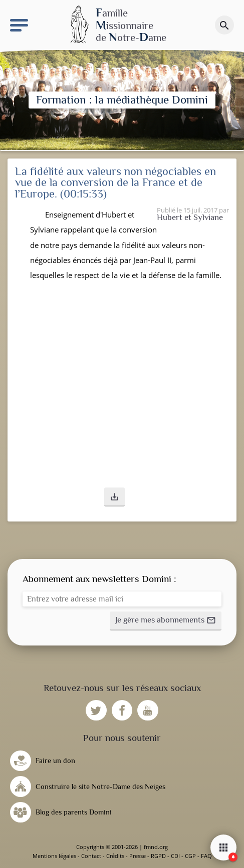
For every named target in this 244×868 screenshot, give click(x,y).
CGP (190, 856)
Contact (91, 856)
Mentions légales (54, 856)
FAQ (206, 856)
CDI (175, 856)
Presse (138, 856)
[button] (114, 497)
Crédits (115, 856)
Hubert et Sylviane (190, 217)
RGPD (158, 856)
